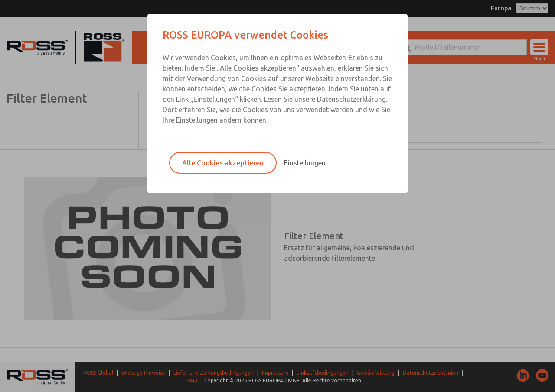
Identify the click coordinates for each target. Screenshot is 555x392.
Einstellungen (305, 163)
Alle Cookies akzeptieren (223, 163)
